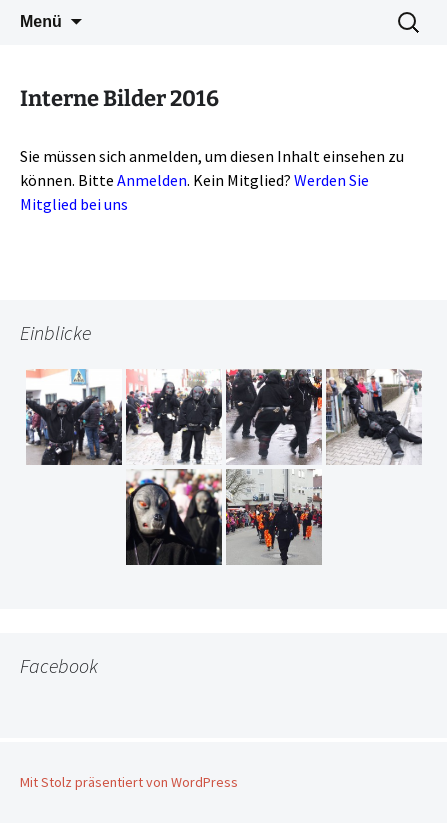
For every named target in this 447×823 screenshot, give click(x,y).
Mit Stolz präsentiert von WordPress (129, 782)
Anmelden (152, 180)
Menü (41, 21)
